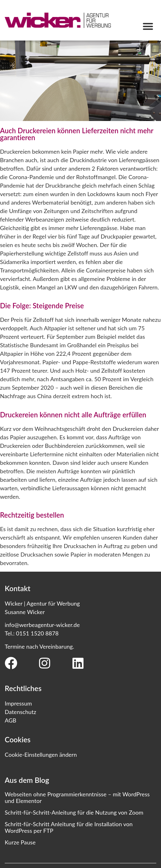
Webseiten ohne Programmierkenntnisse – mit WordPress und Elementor (77, 798)
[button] (148, 26)
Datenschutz (20, 712)
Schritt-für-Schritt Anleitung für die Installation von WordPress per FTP (69, 827)
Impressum (18, 703)
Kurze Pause (20, 842)
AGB (11, 720)
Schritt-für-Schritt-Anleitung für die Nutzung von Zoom (74, 812)
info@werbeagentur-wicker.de (42, 625)
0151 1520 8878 (37, 633)
